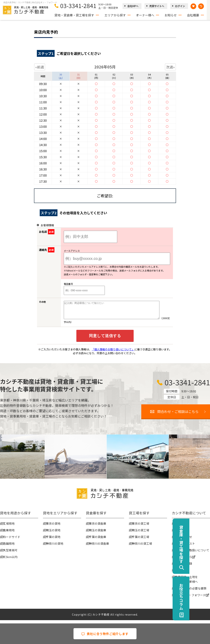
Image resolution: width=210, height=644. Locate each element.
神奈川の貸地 (55, 547)
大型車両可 (10, 554)
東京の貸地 (53, 527)
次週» (170, 67)
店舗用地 (9, 547)
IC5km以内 (10, 560)
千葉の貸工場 (141, 540)
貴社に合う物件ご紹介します (105, 634)
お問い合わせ (183, 540)
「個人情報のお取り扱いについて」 (113, 353)
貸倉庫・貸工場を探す (202, 544)
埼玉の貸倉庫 (98, 534)
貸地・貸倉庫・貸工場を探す (74, 15)
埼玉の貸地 (53, 534)
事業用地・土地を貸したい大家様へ (186, 583)
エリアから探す (115, 15)
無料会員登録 (183, 567)
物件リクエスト (185, 547)
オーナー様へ (145, 15)
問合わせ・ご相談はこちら (178, 415)
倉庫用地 (9, 534)
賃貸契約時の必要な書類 (191, 592)
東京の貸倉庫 (98, 527)
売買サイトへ (157, 6)
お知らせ (171, 15)
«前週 (40, 67)
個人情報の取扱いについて (192, 554)
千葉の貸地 (53, 540)
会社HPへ (133, 6)
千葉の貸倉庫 (98, 540)
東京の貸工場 (141, 527)
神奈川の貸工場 (142, 547)
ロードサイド (12, 540)
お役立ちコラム (202, 597)
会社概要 (193, 15)
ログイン (180, 6)
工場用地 (9, 527)
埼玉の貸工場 (141, 534)
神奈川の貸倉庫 (99, 547)
